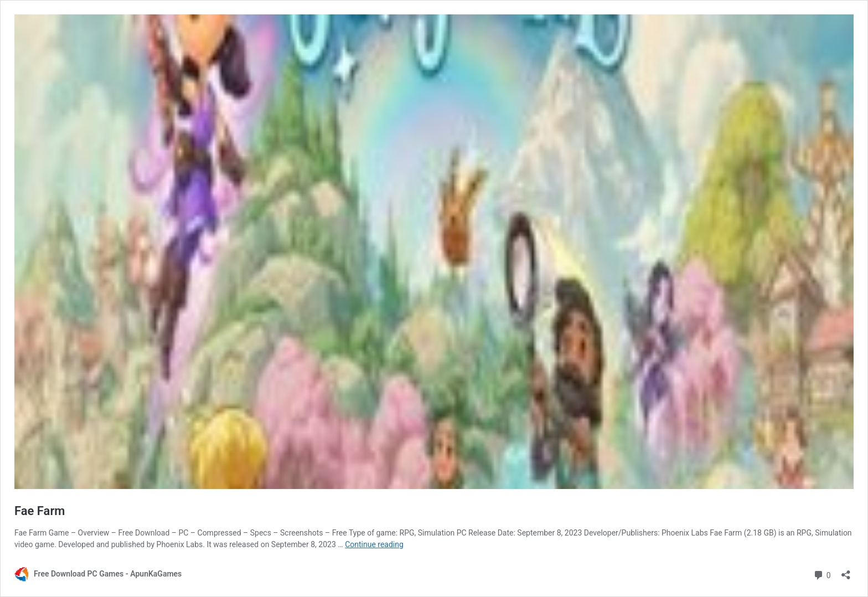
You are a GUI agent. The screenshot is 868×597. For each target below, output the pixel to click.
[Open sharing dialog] (846, 571)
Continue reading (374, 544)
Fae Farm (40, 511)
